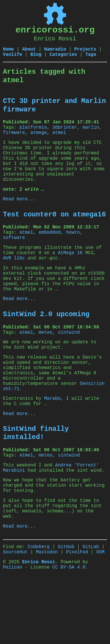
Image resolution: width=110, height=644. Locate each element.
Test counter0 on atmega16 (54, 232)
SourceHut (15, 616)
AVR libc (14, 282)
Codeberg (39, 609)
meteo (46, 366)
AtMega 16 (70, 276)
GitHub (66, 609)
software (14, 258)
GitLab (91, 609)
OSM (100, 616)
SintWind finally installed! (36, 481)
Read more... (19, 216)
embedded (50, 252)
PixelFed (77, 616)
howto (73, 252)
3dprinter (65, 132)
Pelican (13, 633)
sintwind (69, 366)
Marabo (52, 444)
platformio (33, 132)
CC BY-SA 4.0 (69, 633)
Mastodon (47, 616)
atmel (59, 138)
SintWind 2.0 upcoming (46, 346)
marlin (91, 132)
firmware (14, 138)
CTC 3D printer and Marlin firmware (54, 108)
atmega (39, 138)
